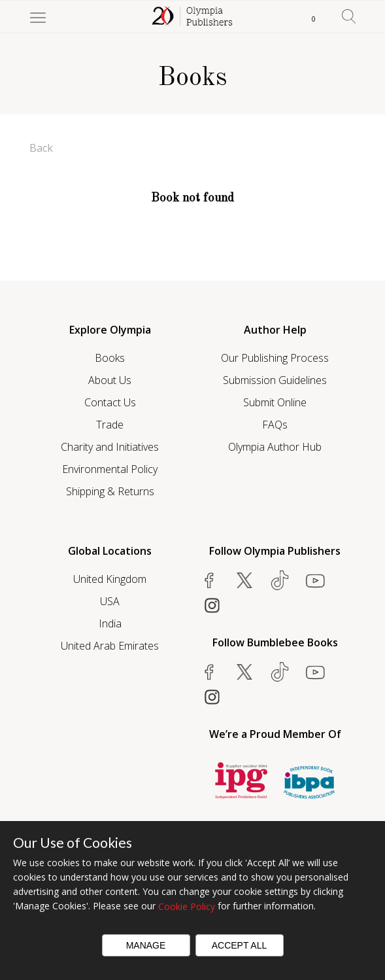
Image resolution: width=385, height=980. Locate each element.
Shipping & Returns (110, 491)
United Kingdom (110, 579)
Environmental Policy (110, 469)
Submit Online (275, 402)
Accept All (240, 945)
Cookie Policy (187, 906)
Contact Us (110, 402)
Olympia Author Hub (275, 447)
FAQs (275, 425)
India (110, 623)
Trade (110, 425)
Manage (146, 945)
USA (110, 601)
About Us (110, 380)
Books (110, 358)
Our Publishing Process (275, 358)
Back (41, 148)
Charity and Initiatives (110, 447)
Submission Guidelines (275, 380)
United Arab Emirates (110, 646)
